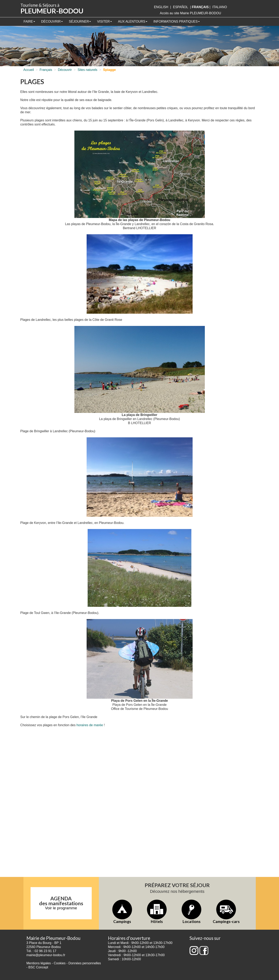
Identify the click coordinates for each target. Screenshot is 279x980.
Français (46, 70)
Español (181, 7)
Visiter (104, 21)
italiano (220, 7)
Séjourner (80, 21)
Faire (29, 21)
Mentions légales (39, 963)
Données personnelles (85, 963)
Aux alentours (133, 21)
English (161, 7)
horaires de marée (90, 725)
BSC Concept (38, 967)
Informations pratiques (177, 21)
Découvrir (52, 21)
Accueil (29, 70)
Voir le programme (61, 908)
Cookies (60, 963)
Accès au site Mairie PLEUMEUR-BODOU (190, 13)
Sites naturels (88, 70)
